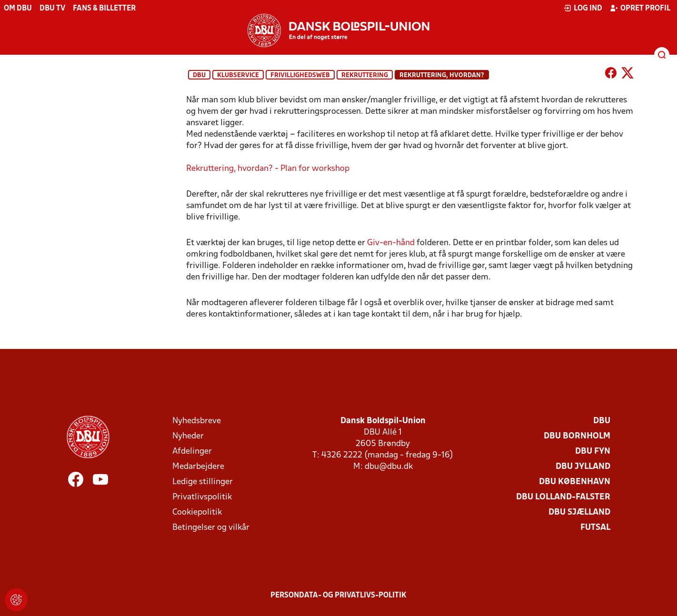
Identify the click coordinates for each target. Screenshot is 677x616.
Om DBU (18, 9)
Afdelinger (192, 452)
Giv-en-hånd (391, 243)
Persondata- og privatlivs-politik (338, 596)
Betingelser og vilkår (211, 528)
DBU (199, 75)
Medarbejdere (198, 467)
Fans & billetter (104, 9)
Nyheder (188, 436)
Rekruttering (365, 75)
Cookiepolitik (197, 512)
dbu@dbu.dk (389, 467)
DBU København (575, 482)
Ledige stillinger (203, 482)
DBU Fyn (593, 452)
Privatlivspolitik (202, 497)
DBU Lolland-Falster (563, 497)
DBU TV (52, 9)
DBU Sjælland (579, 512)
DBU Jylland (583, 467)
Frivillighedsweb (300, 75)
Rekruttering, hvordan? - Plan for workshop (268, 169)
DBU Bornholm (577, 436)
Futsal (595, 528)
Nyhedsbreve (197, 421)
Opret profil (640, 8)
